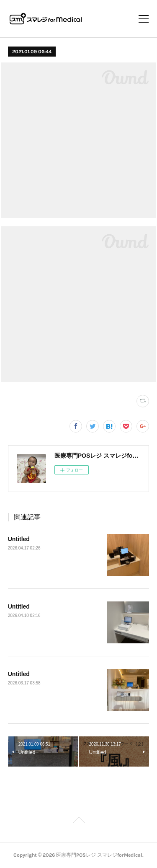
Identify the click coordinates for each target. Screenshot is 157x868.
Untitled (19, 539)
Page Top (78, 821)
